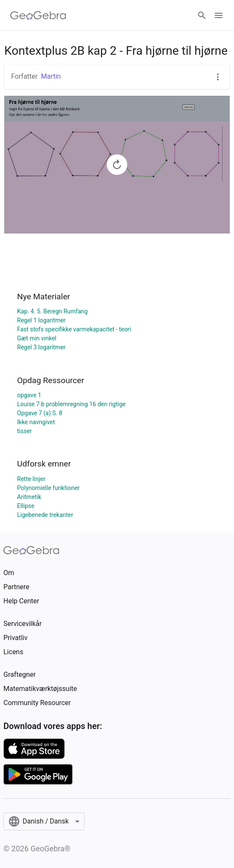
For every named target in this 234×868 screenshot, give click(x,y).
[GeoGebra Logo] (38, 15)
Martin (51, 76)
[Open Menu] (219, 15)
